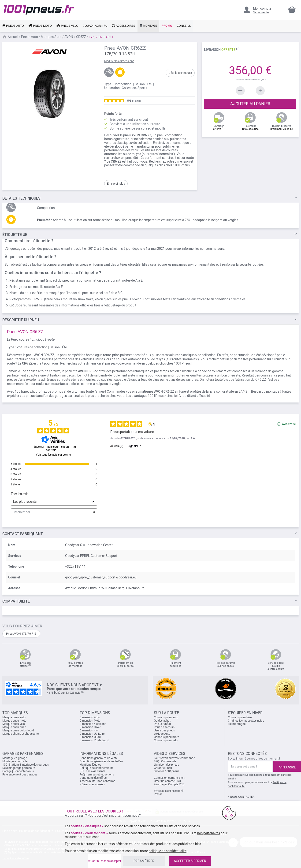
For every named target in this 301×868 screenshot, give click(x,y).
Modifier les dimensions (119, 61)
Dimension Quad (90, 737)
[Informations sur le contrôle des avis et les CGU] (75, 447)
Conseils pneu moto (167, 737)
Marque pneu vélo (14, 724)
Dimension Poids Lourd (94, 740)
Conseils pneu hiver (240, 717)
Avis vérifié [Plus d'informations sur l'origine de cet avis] (289, 424)
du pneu (21, 320)
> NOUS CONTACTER (241, 797)
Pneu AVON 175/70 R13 (21, 634)
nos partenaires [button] (209, 833)
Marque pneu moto (14, 721)
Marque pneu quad (14, 727)
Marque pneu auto (14, 717)
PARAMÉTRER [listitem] (144, 861)
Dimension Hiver (90, 727)
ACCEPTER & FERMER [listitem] (190, 861)
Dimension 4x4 (89, 730)
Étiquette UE (15, 235)
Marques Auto (51, 37)
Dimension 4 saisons (93, 724)
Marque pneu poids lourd (18, 730)
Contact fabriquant (23, 534)
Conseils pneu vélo (166, 740)
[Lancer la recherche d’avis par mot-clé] (94, 512)
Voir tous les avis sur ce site (53, 455)
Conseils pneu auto (166, 717)
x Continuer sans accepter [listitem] (105, 861)
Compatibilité (16, 601)
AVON (69, 37)
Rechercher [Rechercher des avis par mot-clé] (52, 512)
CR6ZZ (81, 37)
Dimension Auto (90, 717)
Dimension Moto (90, 721)
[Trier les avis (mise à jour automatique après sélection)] (54, 502)
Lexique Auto (162, 734)
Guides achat (162, 721)
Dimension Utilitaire (92, 734)
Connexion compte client (170, 778)
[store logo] (39, 10)
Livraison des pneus (166, 765)
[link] (13, 26)
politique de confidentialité (167, 851)
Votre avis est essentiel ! (169, 791)
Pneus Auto (30, 37)
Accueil (13, 37)
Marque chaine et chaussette (20, 734)
